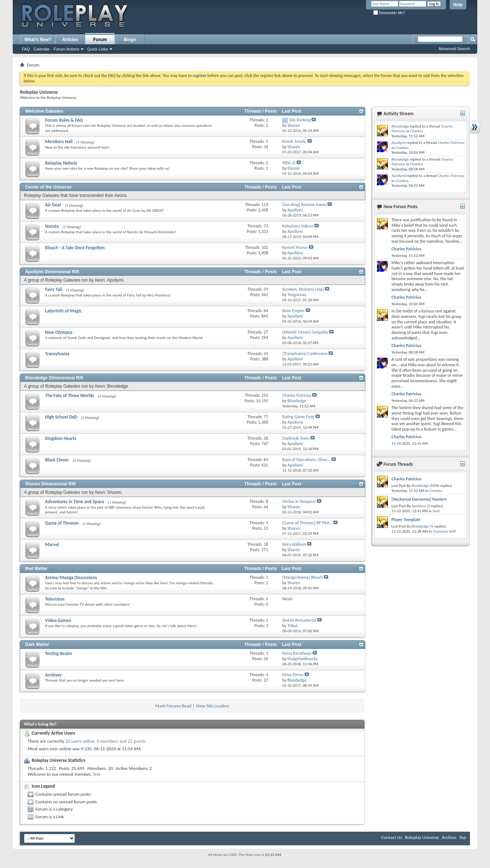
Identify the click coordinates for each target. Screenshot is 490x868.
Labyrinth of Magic (63, 311)
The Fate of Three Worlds (70, 395)
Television (55, 599)
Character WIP (444, 531)
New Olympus (59, 332)
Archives (53, 675)
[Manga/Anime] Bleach (302, 577)
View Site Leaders (212, 706)
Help (458, 5)
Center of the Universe (48, 187)
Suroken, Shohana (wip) (303, 289)
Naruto (52, 226)
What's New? (38, 40)
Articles (70, 40)
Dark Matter (37, 645)
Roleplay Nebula (61, 163)
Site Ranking (300, 120)
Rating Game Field (298, 417)
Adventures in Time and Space (75, 502)
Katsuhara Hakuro (298, 226)
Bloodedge (400, 126)
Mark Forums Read (173, 706)
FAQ (26, 49)
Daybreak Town (296, 438)
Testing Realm (59, 653)
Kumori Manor (295, 247)
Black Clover (57, 460)
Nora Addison (294, 544)
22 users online (80, 741)
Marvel (52, 544)
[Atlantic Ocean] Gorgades (305, 332)
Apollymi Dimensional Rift (52, 272)
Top (463, 837)
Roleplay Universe (422, 837)
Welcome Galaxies (44, 111)
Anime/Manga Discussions (71, 578)
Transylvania (57, 354)
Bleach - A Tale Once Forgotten (75, 248)
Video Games (58, 620)
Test (97, 774)
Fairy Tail (54, 289)
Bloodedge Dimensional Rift (54, 378)
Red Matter (36, 569)
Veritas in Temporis (299, 501)
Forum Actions (67, 49)
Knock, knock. (294, 141)
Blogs (130, 40)
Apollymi (399, 143)
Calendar (42, 49)
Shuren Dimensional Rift (50, 484)
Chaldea (417, 131)
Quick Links (98, 49)
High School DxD (61, 417)
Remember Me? (389, 13)
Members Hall (59, 142)
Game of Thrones (62, 523)
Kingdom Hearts (61, 438)
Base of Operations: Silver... (306, 460)
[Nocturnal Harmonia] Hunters (419, 499)
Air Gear (53, 205)
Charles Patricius (297, 395)
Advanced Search (454, 49)
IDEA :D (289, 163)
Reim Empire (293, 311)
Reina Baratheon (297, 653)
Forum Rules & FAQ (64, 120)
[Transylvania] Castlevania (305, 354)
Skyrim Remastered (299, 620)
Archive (449, 837)
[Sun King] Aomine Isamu (304, 205)
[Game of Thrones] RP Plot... (307, 523)
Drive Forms (293, 675)
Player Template (406, 520)
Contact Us (392, 837)
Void (436, 511)
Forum (100, 40)
